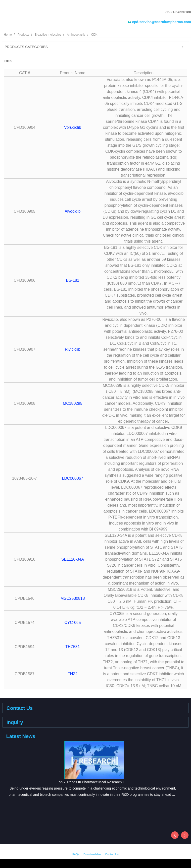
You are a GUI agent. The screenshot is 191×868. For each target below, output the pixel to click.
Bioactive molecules (48, 35)
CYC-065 (73, 623)
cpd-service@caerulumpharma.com (162, 22)
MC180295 (73, 403)
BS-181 (72, 280)
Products (23, 35)
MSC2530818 (73, 598)
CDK (94, 35)
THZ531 (73, 647)
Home (8, 35)
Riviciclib (73, 349)
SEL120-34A (73, 559)
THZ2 (73, 674)
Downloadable (92, 854)
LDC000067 (72, 478)
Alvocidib (73, 211)
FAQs (76, 854)
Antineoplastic (76, 35)
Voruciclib (73, 127)
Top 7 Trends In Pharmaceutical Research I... (92, 782)
